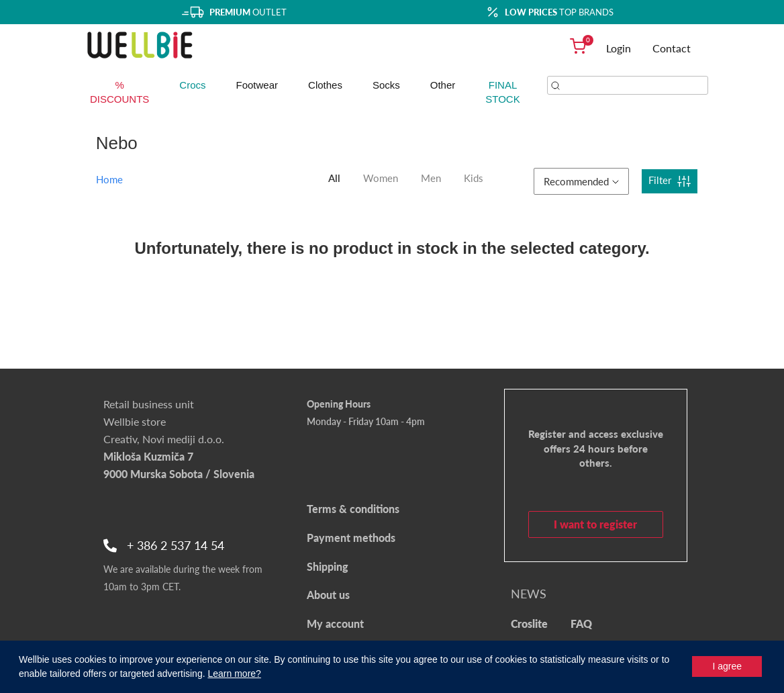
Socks (386, 85)
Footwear (257, 85)
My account (335, 623)
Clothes (325, 85)
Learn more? (234, 674)
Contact (672, 48)
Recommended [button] (581, 181)
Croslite (529, 623)
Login (619, 48)
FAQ (581, 623)
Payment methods (351, 538)
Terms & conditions (353, 509)
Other (443, 85)
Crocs (192, 85)
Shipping (328, 566)
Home (109, 179)
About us (328, 595)
